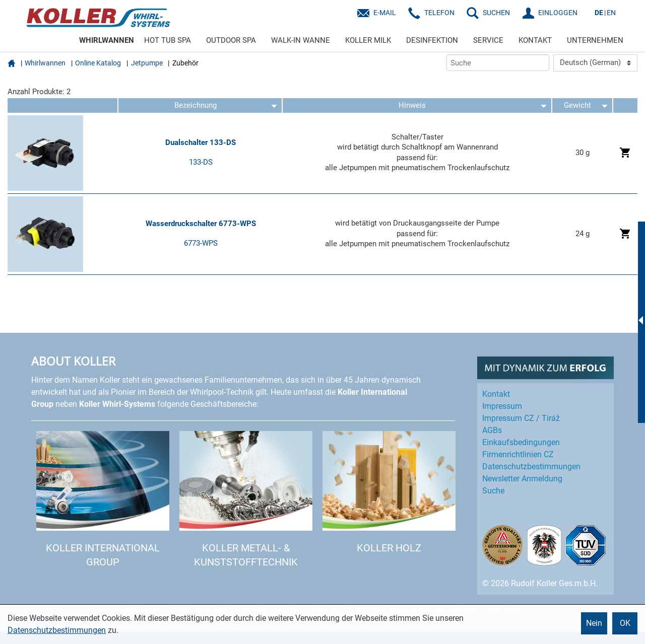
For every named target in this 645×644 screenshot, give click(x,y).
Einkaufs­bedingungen (521, 442)
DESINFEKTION (432, 40)
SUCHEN (496, 13)
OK (625, 623)
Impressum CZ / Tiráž (521, 418)
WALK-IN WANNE (301, 40)
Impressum (502, 406)
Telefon (439, 13)
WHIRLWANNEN (107, 40)
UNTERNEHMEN (595, 40)
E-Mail (385, 13)
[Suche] (498, 63)
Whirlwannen (45, 63)
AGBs (492, 430)
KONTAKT (535, 40)
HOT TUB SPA (168, 40)
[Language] (595, 63)
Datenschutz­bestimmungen (531, 467)
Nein (594, 623)
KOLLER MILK (368, 40)
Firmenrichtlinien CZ (518, 454)
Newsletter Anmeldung (522, 479)
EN (611, 13)
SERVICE (488, 40)
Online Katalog (98, 63)
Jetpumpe (147, 63)
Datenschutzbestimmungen (57, 630)
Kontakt (496, 394)
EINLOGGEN (558, 13)
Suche (493, 491)
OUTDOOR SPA (231, 40)
